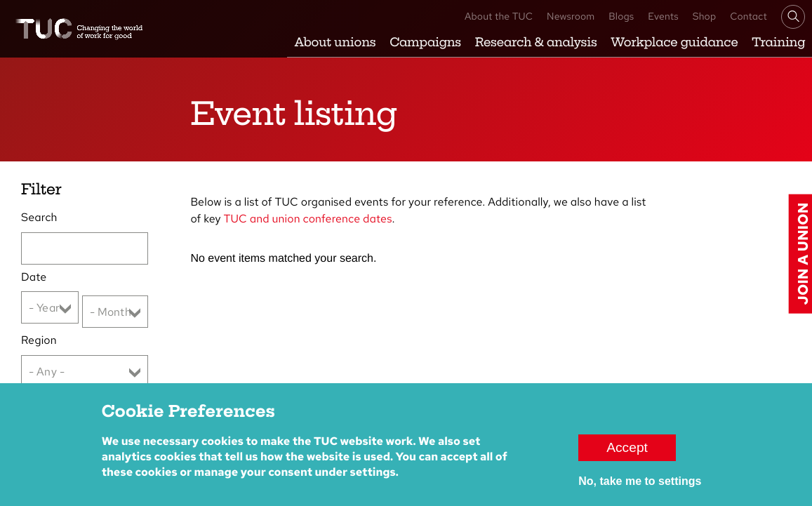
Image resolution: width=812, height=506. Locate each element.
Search (39, 217)
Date (34, 277)
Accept (627, 454)
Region (39, 340)
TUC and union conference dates (308, 219)
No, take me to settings (640, 488)
